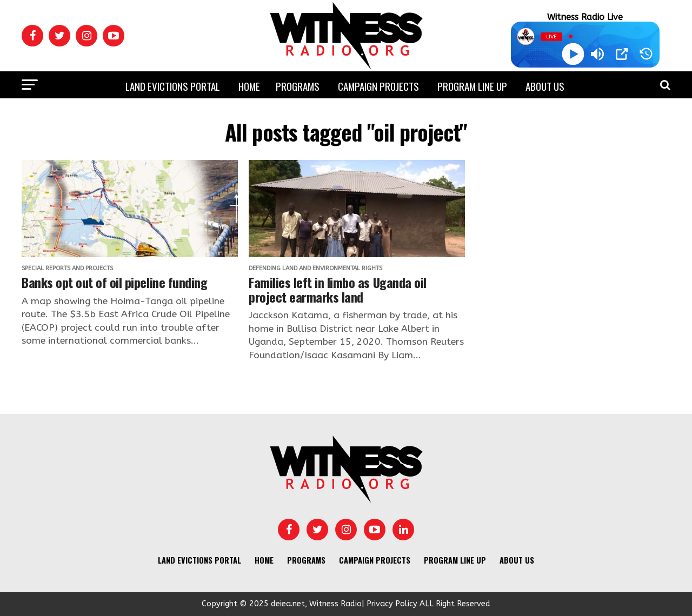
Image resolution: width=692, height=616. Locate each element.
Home (249, 86)
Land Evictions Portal (173, 86)
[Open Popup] (622, 54)
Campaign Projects (378, 86)
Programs (298, 86)
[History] (646, 54)
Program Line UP (472, 86)
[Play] (573, 54)
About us (545, 86)
